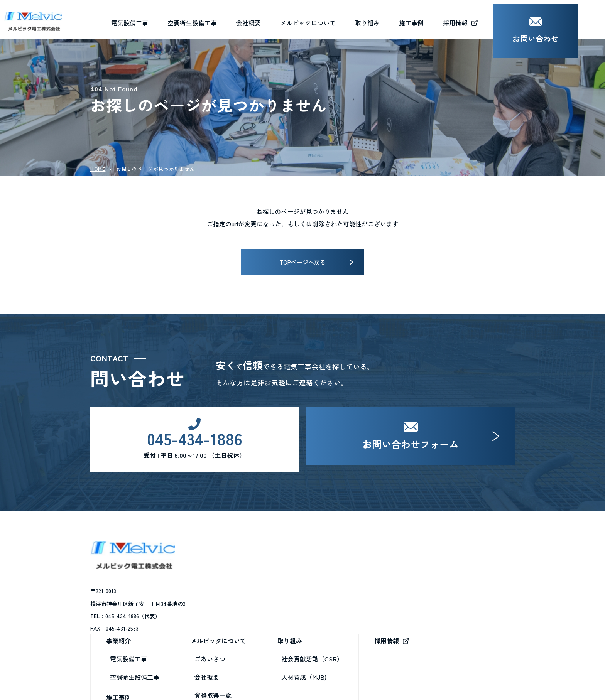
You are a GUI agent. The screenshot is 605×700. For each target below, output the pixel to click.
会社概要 (275, 19)
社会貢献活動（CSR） (418, 575)
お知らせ (313, 648)
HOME (98, 169)
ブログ (309, 629)
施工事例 (224, 613)
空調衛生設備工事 (240, 593)
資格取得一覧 (319, 611)
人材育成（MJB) (410, 593)
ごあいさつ (316, 575)
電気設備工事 (234, 575)
